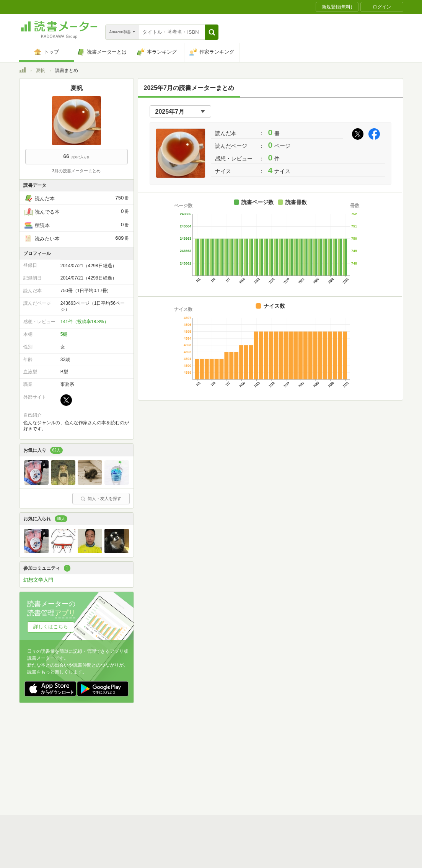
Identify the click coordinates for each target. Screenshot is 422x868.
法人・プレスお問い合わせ (191, 770)
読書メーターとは (130, 746)
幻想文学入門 (38, 580)
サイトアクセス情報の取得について (328, 758)
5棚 (64, 334)
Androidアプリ (126, 781)
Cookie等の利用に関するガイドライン (240, 758)
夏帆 (41, 70)
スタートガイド (177, 746)
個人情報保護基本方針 (165, 758)
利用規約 (214, 746)
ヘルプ (119, 770)
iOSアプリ (164, 781)
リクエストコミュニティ (256, 770)
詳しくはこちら (51, 627)
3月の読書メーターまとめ (76, 171)
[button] (212, 32)
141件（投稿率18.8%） (85, 322)
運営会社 (121, 758)
